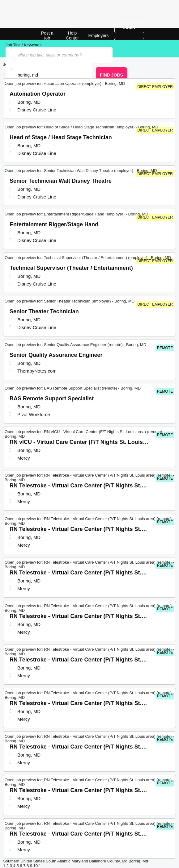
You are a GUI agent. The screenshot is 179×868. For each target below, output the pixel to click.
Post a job (47, 35)
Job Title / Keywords (23, 45)
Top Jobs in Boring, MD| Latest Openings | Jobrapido (20, 34)
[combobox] (49, 75)
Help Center (72, 35)
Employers (98, 35)
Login (129, 28)
